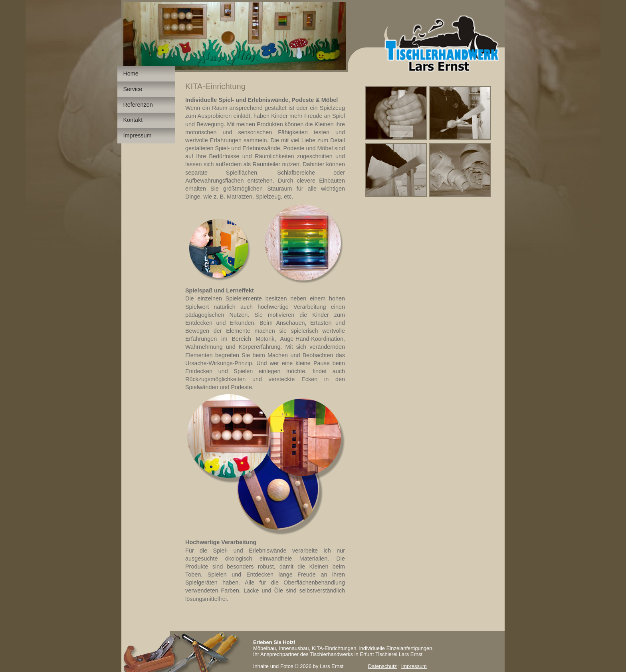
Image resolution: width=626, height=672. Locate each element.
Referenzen (138, 105)
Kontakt (133, 120)
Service (133, 89)
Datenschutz (382, 666)
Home (131, 74)
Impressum (137, 135)
